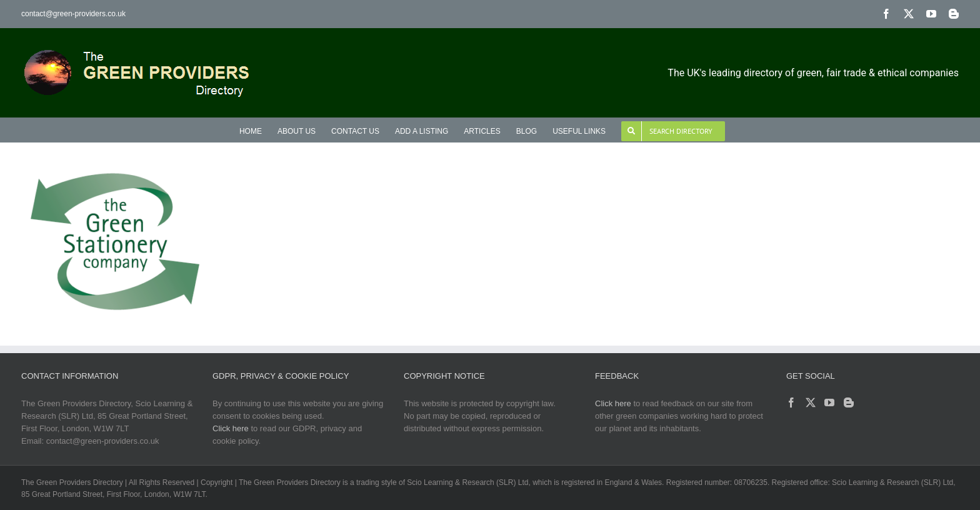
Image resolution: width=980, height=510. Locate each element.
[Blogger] (849, 402)
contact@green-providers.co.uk (73, 14)
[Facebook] (791, 402)
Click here (231, 428)
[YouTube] (829, 402)
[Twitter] (811, 402)
